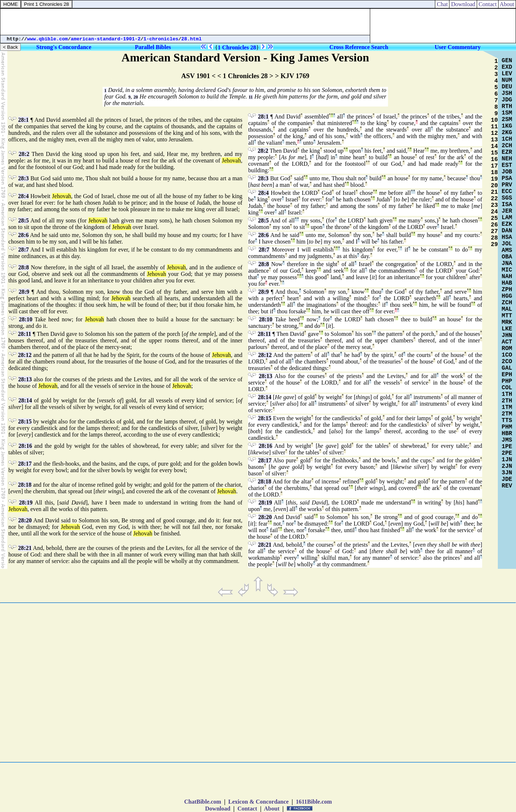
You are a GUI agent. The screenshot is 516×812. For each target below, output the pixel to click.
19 (494, 179)
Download (463, 4)
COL (507, 388)
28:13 (25, 379)
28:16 (25, 446)
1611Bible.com (314, 802)
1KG (507, 126)
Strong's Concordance (64, 47)
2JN (507, 466)
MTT (507, 316)
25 (494, 218)
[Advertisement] (185, 22)
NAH (507, 277)
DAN (507, 231)
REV (507, 486)
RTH (507, 106)
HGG (507, 296)
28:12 (25, 355)
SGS (507, 198)
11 (251, 97)
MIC (507, 270)
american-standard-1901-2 (106, 39)
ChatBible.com (203, 802)
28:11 (24, 334)
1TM (507, 407)
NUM (507, 80)
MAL (507, 309)
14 (494, 146)
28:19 (26, 503)
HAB (507, 283)
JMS (507, 440)
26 (494, 225)
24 (494, 212)
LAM (507, 218)
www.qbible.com (48, 39)
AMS (507, 250)
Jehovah (231, 160)
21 (494, 192)
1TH (507, 394)
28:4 (23, 196)
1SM (507, 113)
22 (494, 199)
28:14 (25, 400)
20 (136, 97)
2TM (507, 414)
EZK (507, 224)
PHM (507, 427)
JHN (507, 335)
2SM (507, 120)
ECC (507, 192)
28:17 (25, 464)
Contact (488, 4)
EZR (507, 152)
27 (494, 232)
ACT (507, 342)
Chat (442, 4)
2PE (507, 453)
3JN (507, 473)
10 (494, 120)
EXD (507, 67)
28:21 (25, 548)
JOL (507, 244)
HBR (507, 434)
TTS (507, 421)
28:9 (24, 292)
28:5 (23, 220)
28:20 (25, 520)
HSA (507, 237)
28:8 (23, 267)
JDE (507, 479)
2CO (507, 362)
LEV (507, 74)
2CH (507, 146)
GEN (507, 61)
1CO (507, 355)
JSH (507, 93)
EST (507, 165)
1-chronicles (161, 39)
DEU (507, 87)
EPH (507, 375)
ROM (507, 349)
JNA (507, 264)
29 (494, 245)
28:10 (26, 319)
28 (494, 238)
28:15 (25, 421)
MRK (507, 322)
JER (507, 211)
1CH (507, 139)
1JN (507, 460)
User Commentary (457, 47)
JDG (507, 100)
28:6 (23, 235)
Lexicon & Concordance (259, 802)
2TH (507, 401)
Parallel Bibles (153, 47)
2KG (507, 133)
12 (494, 133)
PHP (507, 381)
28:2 (24, 154)
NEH (507, 159)
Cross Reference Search (359, 47)
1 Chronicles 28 (237, 47)
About (507, 4)
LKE (507, 329)
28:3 (23, 178)
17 (494, 166)
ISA (507, 205)
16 (494, 160)
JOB (507, 172)
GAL (507, 368)
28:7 (23, 250)
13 (494, 140)
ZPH (507, 290)
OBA (507, 257)
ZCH (507, 303)
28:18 (25, 485)
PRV (507, 185)
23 (494, 205)
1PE (507, 447)
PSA (507, 178)
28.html (192, 39)
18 (494, 173)
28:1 (23, 120)
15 (494, 153)
